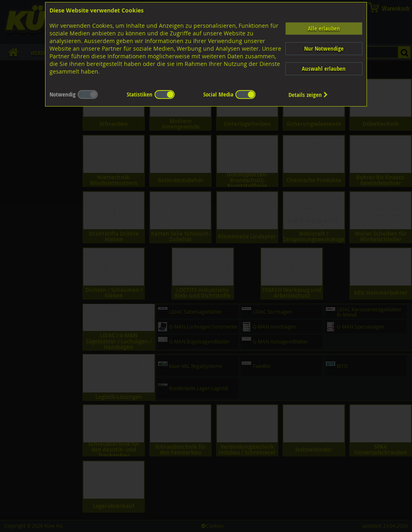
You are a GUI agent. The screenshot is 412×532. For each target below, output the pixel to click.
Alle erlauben (324, 28)
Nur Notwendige (324, 48)
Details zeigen (308, 95)
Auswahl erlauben (324, 69)
